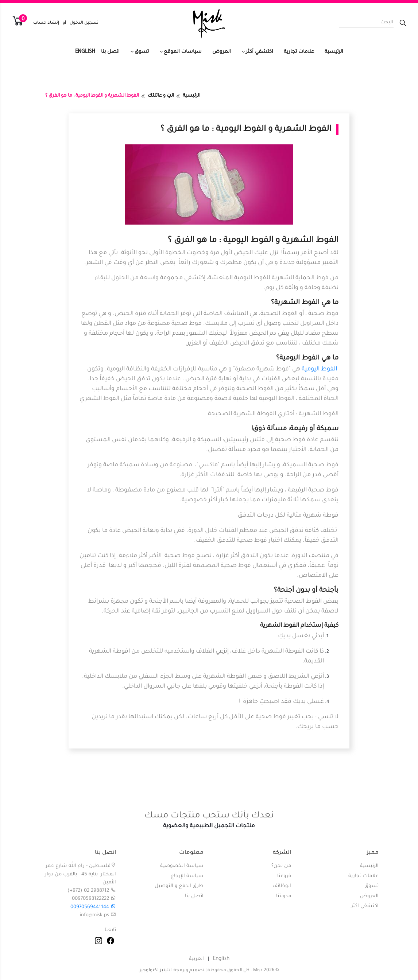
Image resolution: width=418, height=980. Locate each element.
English (85, 52)
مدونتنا (284, 896)
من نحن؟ (281, 866)
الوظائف (282, 886)
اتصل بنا (110, 52)
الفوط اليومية (319, 369)
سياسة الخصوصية (182, 866)
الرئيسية (334, 52)
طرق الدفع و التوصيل (179, 886)
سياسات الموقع (183, 52)
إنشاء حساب (46, 23)
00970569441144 (93, 907)
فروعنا (284, 876)
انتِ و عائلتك (161, 96)
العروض (222, 52)
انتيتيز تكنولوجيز (155, 971)
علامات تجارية (299, 52)
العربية (196, 959)
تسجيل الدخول (84, 23)
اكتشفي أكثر (260, 52)
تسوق (142, 52)
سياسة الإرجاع (187, 876)
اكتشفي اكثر (365, 906)
